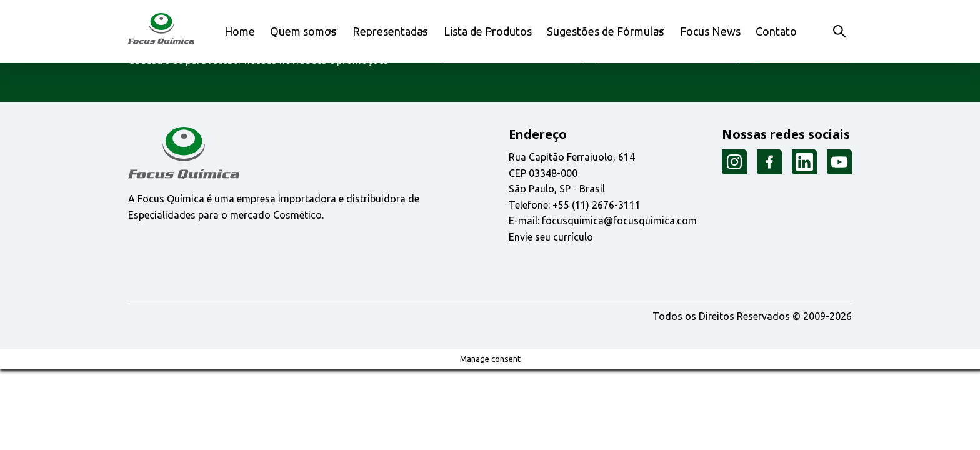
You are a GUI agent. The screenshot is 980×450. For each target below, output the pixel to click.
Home (245, 31)
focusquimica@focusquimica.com (619, 221)
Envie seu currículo (551, 237)
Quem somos (302, 31)
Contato (772, 31)
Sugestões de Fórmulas (605, 31)
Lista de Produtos (503, 31)
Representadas (398, 31)
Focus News (715, 31)
